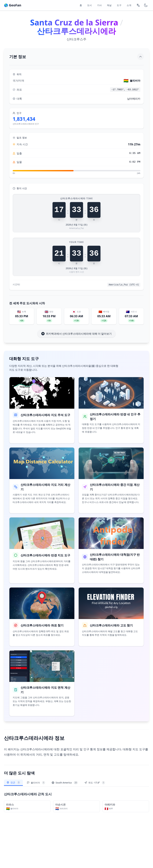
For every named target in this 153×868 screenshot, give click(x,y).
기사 (99, 5)
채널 (109, 5)
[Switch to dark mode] (146, 5)
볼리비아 (36, 783)
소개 (129, 5)
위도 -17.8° (95, 783)
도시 (89, 5)
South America (65, 783)
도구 (119, 5)
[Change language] (138, 5)
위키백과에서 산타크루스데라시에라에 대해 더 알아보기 (77, 334)
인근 (13, 783)
